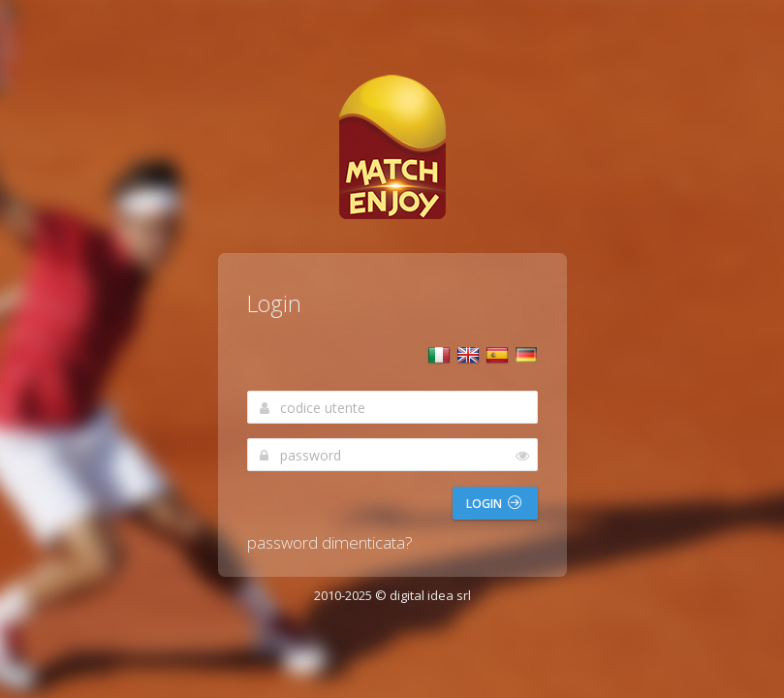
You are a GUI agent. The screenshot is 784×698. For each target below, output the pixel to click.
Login (494, 504)
